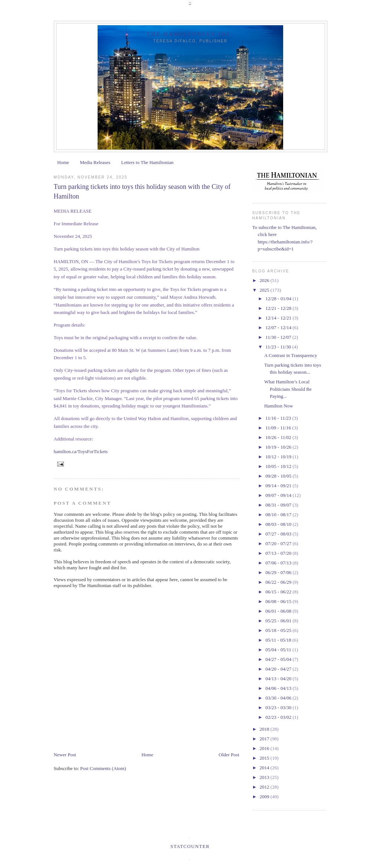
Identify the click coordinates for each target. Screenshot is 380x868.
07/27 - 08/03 (279, 534)
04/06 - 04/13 (279, 688)
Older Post (229, 755)
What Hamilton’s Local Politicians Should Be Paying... (288, 389)
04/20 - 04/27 (279, 669)
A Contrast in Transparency (291, 355)
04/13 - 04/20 (279, 679)
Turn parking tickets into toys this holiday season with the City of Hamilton (142, 191)
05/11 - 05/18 (279, 640)
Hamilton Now (279, 406)
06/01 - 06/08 (279, 611)
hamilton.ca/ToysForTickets (81, 451)
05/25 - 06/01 (279, 621)
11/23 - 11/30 (279, 347)
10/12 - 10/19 (279, 457)
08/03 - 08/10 (279, 524)
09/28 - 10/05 (279, 476)
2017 (265, 739)
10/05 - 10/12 (279, 466)
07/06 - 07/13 (279, 563)
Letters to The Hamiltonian (147, 162)
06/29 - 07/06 (279, 572)
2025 (265, 290)
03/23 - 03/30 (279, 707)
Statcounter (190, 846)
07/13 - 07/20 (279, 553)
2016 (265, 748)
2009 (265, 797)
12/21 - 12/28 (279, 308)
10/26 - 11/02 (279, 437)
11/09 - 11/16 (279, 428)
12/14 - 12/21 (279, 318)
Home (63, 162)
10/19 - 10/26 (279, 447)
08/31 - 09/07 (279, 505)
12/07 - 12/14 (279, 327)
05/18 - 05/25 (279, 630)
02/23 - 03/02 (279, 717)
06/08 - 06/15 (279, 601)
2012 (265, 787)
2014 (265, 768)
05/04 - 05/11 (279, 650)
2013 (265, 777)
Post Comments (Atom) (103, 768)
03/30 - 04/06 (279, 698)
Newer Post (65, 755)
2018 (265, 729)
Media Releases (95, 162)
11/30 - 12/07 (279, 337)
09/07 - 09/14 (279, 495)
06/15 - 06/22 (279, 592)
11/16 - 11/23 (279, 418)
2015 (265, 758)
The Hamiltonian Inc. (190, 34)
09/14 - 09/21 (279, 486)
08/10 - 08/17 (279, 515)
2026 (265, 280)
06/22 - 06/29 (279, 582)
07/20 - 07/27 (279, 543)
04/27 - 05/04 (279, 659)
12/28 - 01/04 (279, 299)
